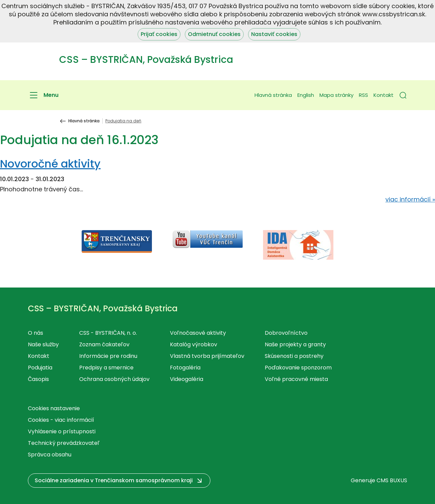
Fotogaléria (185, 368)
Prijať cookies (159, 34)
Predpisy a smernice (106, 368)
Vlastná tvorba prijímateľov (207, 356)
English (306, 95)
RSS (363, 95)
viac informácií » (410, 199)
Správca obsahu (50, 455)
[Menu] (43, 95)
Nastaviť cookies (274, 34)
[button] (403, 95)
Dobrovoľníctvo (286, 333)
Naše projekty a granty (295, 344)
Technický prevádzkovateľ (64, 443)
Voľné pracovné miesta (296, 379)
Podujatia (40, 368)
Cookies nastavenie (54, 408)
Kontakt (384, 95)
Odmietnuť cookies (214, 34)
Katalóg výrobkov (194, 344)
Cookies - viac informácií (61, 420)
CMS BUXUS (392, 480)
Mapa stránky (336, 95)
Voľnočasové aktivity (198, 333)
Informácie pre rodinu (108, 356)
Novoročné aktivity (50, 164)
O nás (36, 333)
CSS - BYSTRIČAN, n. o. (108, 333)
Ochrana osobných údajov (114, 379)
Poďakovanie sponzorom (298, 368)
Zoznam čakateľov (104, 344)
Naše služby (43, 344)
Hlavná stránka (273, 95)
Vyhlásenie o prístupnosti (62, 431)
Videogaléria (187, 379)
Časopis (38, 379)
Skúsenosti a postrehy (294, 356)
